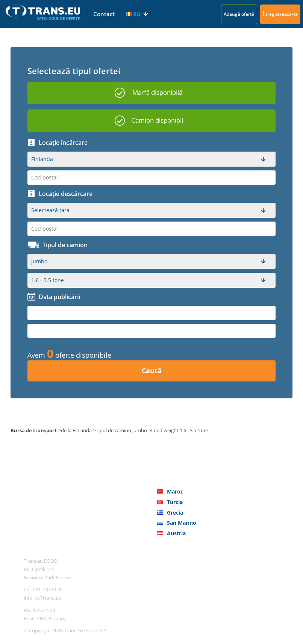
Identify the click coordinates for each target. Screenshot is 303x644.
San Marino (182, 523)
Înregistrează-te (280, 14)
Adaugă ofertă (239, 14)
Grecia (175, 513)
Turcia (175, 502)
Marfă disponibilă (157, 92)
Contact (104, 14)
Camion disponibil (157, 120)
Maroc (175, 491)
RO (133, 14)
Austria (176, 533)
